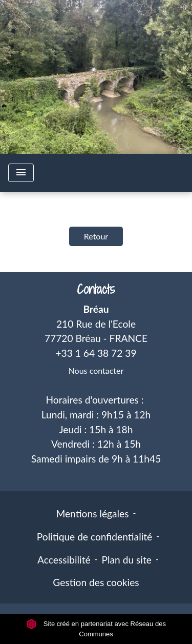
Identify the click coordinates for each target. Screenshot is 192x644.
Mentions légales (93, 514)
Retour (96, 236)
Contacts (96, 289)
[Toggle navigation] (21, 173)
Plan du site (127, 560)
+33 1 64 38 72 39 (96, 353)
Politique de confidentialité (94, 537)
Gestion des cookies (96, 582)
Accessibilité (64, 560)
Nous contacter (96, 370)
